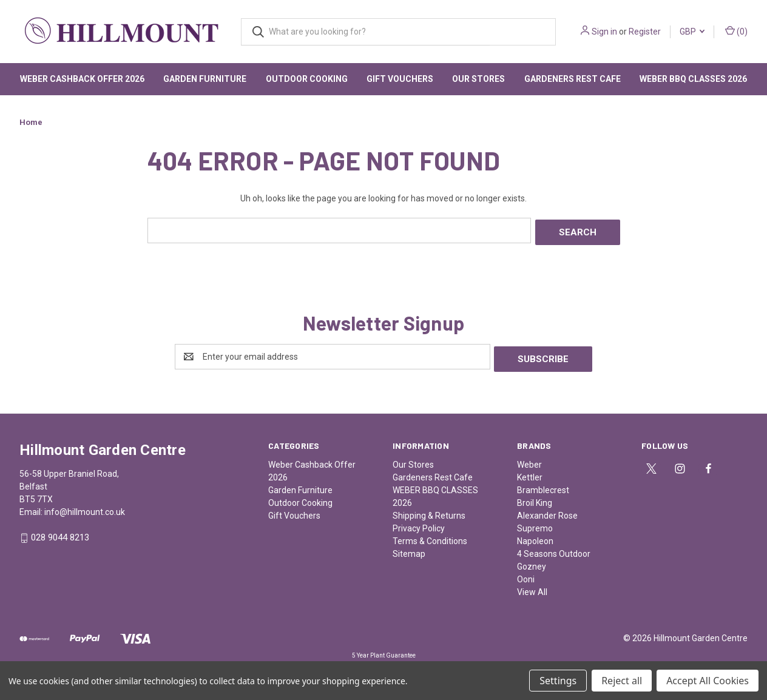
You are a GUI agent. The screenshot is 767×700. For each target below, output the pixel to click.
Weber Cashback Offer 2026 (82, 79)
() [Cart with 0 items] (736, 31)
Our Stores (478, 79)
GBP (692, 32)
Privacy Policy (419, 523)
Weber (529, 460)
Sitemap (409, 549)
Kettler (530, 473)
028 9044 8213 (60, 533)
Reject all (622, 681)
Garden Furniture (205, 79)
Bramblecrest (543, 485)
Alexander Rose (547, 511)
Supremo (535, 523)
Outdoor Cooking (307, 79)
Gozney (532, 562)
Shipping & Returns (429, 511)
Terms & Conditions (430, 536)
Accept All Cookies (708, 681)
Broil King (535, 498)
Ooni (526, 574)
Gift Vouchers (400, 79)
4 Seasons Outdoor (554, 549)
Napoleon (535, 536)
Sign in (604, 32)
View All (532, 587)
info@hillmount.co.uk (85, 507)
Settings (558, 681)
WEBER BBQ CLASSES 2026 (693, 79)
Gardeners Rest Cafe (573, 79)
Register (645, 32)
